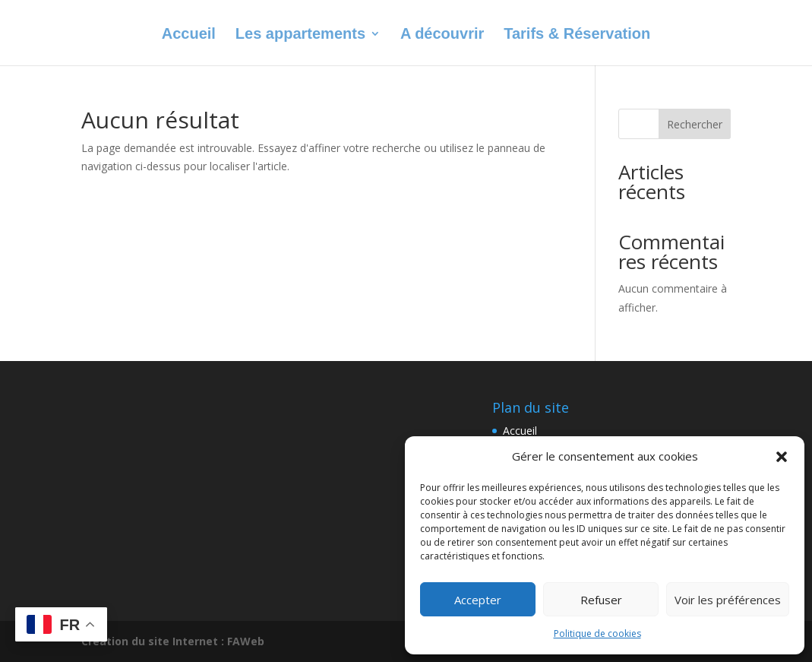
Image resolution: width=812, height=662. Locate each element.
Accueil (189, 35)
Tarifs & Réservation (577, 35)
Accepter (478, 600)
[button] (782, 457)
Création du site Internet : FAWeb (173, 641)
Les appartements (300, 35)
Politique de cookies (597, 633)
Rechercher (695, 124)
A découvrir (442, 35)
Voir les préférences (728, 600)
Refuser (601, 600)
